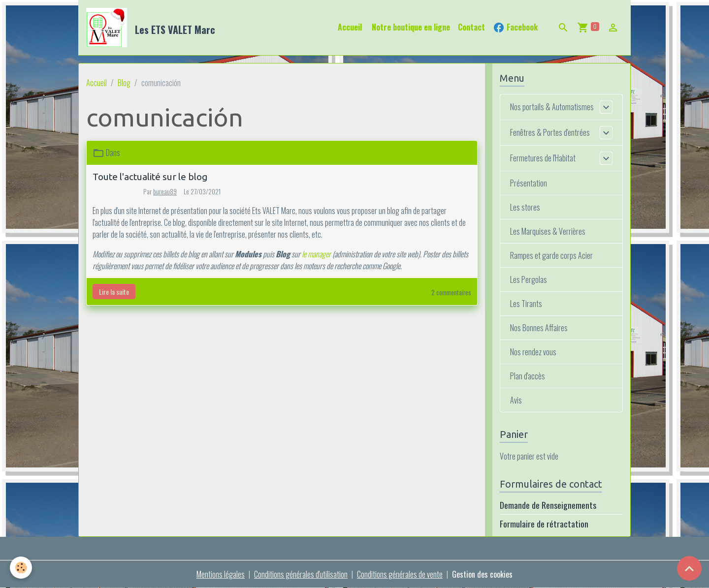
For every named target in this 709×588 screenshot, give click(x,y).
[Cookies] (21, 568)
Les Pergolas (529, 279)
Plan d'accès (528, 376)
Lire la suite (114, 292)
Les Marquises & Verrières (548, 231)
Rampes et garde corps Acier (551, 255)
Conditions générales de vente (400, 574)
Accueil (350, 27)
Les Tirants (526, 304)
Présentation (529, 183)
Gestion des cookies (482, 574)
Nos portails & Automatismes (552, 107)
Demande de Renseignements (548, 505)
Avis (516, 400)
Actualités (136, 153)
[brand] (153, 28)
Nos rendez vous (533, 352)
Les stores (525, 207)
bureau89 (165, 191)
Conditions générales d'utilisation (301, 574)
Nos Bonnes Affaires (539, 328)
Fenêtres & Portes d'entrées (550, 132)
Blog (124, 83)
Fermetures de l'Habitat (543, 158)
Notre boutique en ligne (410, 27)
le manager (316, 254)
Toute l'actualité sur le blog (150, 177)
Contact (471, 27)
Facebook (515, 27)
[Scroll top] (689, 568)
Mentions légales (221, 574)
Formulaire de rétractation (544, 524)
